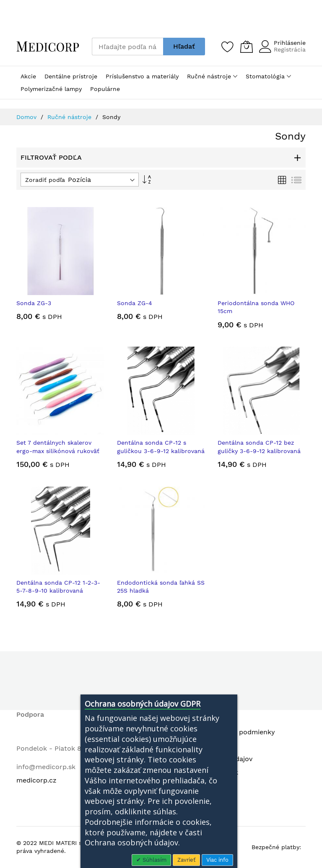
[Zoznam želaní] (228, 47)
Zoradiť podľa (45, 180)
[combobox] (127, 47)
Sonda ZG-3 (34, 303)
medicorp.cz (36, 780)
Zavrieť (186, 860)
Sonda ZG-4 (135, 303)
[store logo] (48, 46)
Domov (27, 117)
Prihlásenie (290, 43)
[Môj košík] (247, 47)
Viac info (217, 860)
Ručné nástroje (70, 117)
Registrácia (290, 49)
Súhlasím (154, 860)
